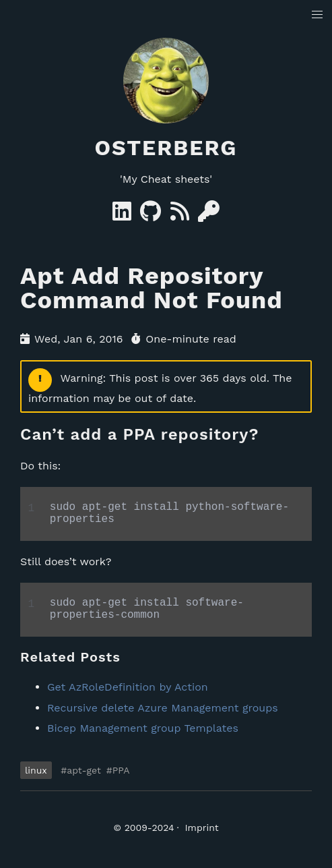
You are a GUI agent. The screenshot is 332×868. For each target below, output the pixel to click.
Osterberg (166, 148)
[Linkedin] (124, 215)
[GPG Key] (209, 215)
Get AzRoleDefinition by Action (128, 698)
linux (36, 781)
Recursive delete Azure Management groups (163, 719)
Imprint (202, 838)
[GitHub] (152, 215)
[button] (318, 15)
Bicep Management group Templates (143, 739)
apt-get (84, 781)
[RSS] (181, 215)
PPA (121, 781)
